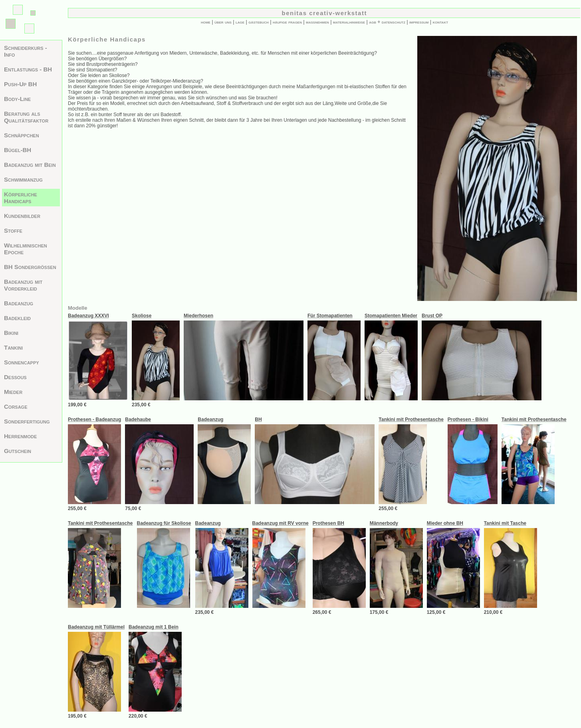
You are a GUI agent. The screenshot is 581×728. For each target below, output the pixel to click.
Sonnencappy (22, 362)
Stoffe (13, 230)
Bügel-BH (18, 150)
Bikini (11, 333)
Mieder (13, 392)
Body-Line (17, 99)
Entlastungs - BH (28, 69)
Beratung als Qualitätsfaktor (26, 117)
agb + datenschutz (387, 22)
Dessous (15, 377)
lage (240, 22)
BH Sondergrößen (30, 267)
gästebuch (259, 22)
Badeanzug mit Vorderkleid (23, 285)
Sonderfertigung (27, 421)
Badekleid (17, 318)
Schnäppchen (22, 135)
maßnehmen (317, 22)
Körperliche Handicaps (21, 198)
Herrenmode (20, 436)
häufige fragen (287, 22)
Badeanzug (19, 303)
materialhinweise (349, 22)
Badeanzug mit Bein (30, 165)
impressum (419, 22)
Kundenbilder (22, 216)
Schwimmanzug (23, 179)
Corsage (16, 407)
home (206, 22)
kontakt (441, 22)
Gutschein (18, 451)
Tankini (13, 347)
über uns (223, 22)
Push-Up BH (20, 84)
